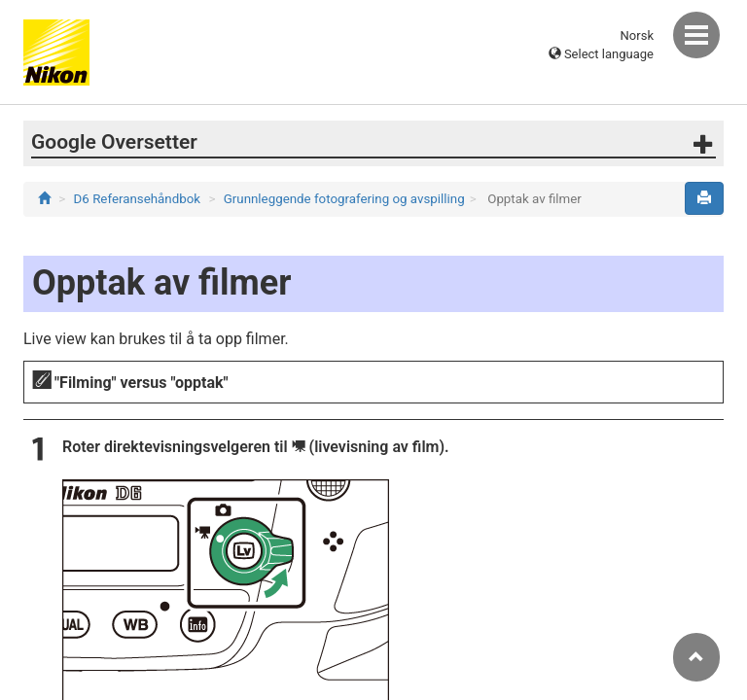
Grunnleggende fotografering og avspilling (344, 199)
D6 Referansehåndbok (138, 199)
